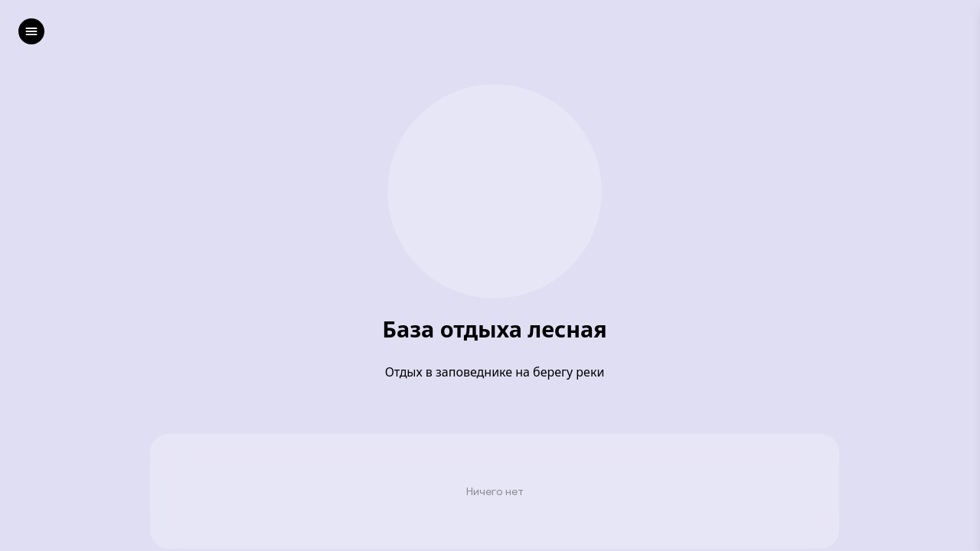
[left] (31, 31)
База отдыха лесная (494, 329)
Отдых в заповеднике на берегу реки (495, 372)
